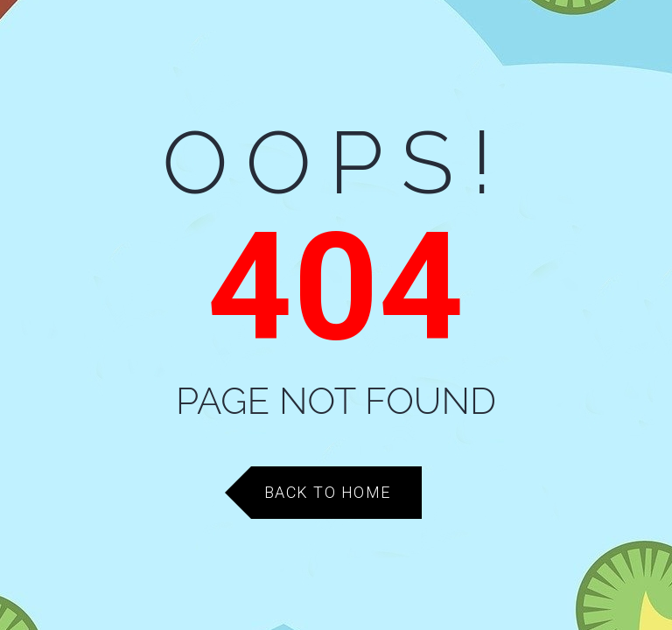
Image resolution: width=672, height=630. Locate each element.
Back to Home (328, 492)
